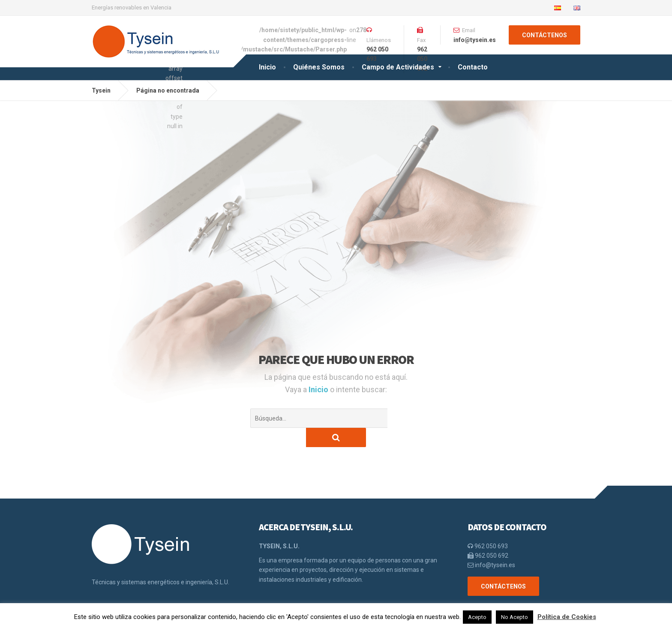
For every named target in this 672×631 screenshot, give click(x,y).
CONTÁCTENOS (544, 35)
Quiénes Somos (319, 67)
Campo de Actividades (398, 67)
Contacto (473, 67)
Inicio (267, 67)
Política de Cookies (567, 617)
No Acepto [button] (514, 617)
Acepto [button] (477, 617)
